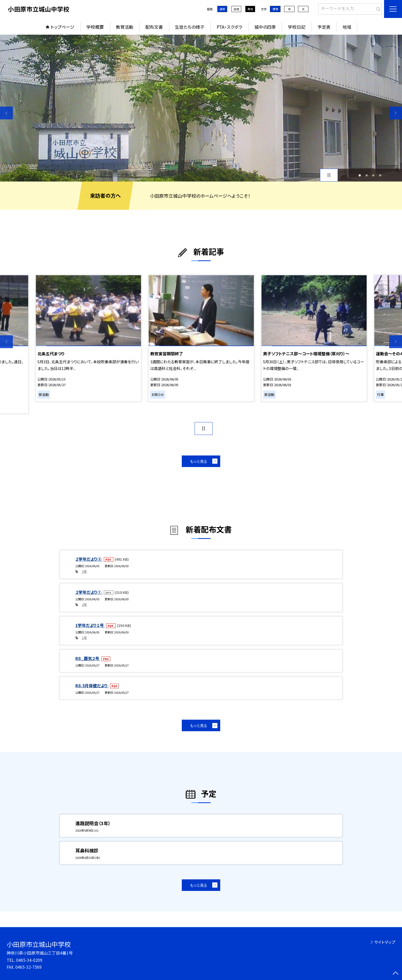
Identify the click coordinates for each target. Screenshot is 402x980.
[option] (201, 108)
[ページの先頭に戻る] (396, 974)
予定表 (324, 27)
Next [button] (396, 113)
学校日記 (297, 27)
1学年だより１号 (90, 625)
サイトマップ (385, 942)
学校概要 (95, 27)
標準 (275, 9)
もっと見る (199, 461)
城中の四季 (265, 27)
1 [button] (360, 175)
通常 (222, 9)
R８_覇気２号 (88, 658)
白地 (236, 9)
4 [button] (380, 175)
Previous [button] (6, 113)
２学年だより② (89, 559)
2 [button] (366, 175)
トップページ (63, 27)
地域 (347, 27)
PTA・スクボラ (229, 27)
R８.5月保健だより (92, 686)
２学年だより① (89, 592)
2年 (84, 571)
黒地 (250, 9)
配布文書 (154, 27)
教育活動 (125, 27)
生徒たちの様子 (190, 27)
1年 (84, 638)
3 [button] (373, 175)
